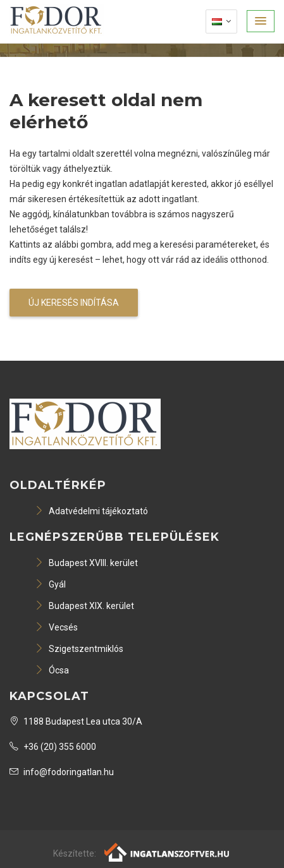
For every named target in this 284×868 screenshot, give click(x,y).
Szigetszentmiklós (79, 649)
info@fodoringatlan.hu (62, 772)
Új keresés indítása (74, 303)
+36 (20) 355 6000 (53, 747)
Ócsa (52, 670)
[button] (261, 21)
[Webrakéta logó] (167, 852)
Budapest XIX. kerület (84, 606)
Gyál (50, 584)
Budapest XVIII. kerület (86, 563)
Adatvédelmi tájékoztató (91, 511)
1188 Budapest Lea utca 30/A (76, 721)
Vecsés (56, 627)
